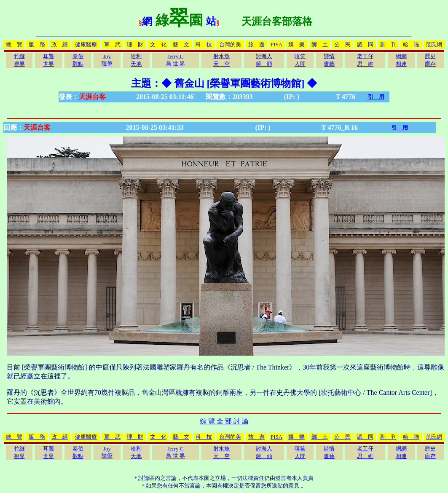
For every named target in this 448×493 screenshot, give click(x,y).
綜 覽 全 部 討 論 (224, 421)
